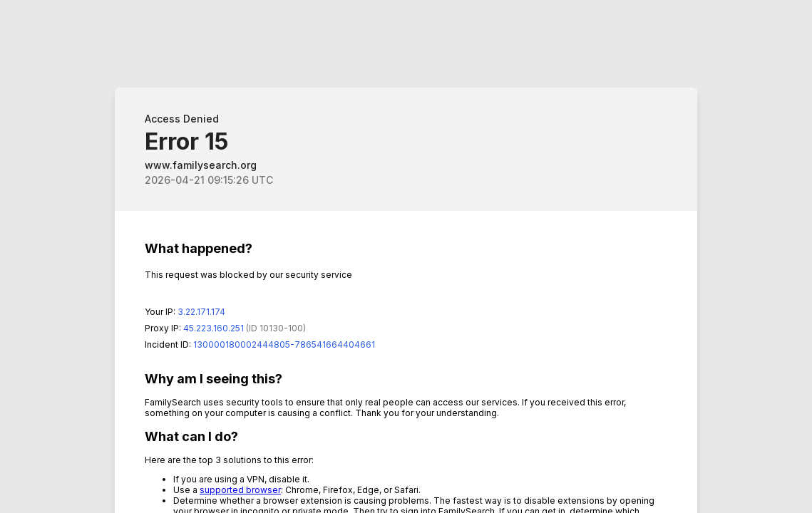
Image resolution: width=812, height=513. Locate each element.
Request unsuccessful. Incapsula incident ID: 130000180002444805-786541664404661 (406, 256)
